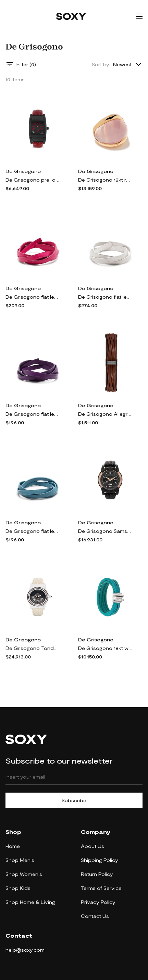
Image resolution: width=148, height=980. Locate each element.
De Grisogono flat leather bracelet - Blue (33, 531)
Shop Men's (20, 860)
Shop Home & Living (30, 902)
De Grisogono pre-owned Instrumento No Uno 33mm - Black (33, 180)
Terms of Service (101, 888)
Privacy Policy (98, 902)
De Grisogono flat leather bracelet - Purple (33, 414)
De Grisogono (23, 171)
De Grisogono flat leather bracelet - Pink (33, 297)
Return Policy (97, 874)
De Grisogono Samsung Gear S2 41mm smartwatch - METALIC (106, 531)
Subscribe (74, 800)
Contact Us (95, 916)
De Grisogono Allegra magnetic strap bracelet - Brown (106, 414)
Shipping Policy (100, 860)
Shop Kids (18, 888)
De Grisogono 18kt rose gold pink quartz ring (106, 180)
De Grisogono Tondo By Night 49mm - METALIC (33, 648)
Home (13, 846)
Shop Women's (24, 874)
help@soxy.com (25, 950)
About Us (92, 846)
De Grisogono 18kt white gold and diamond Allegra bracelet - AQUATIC (106, 648)
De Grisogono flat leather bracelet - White (106, 297)
